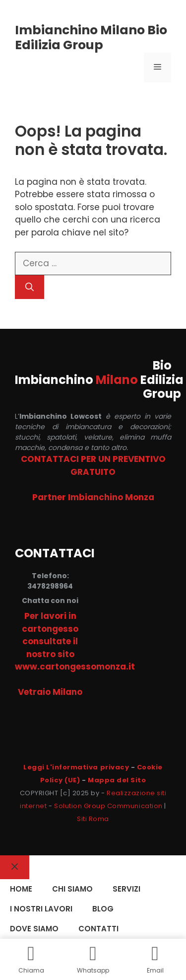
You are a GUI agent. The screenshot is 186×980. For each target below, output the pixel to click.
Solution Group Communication (108, 806)
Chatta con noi (50, 601)
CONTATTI (98, 929)
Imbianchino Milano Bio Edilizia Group (91, 38)
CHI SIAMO (72, 889)
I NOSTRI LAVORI (41, 909)
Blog (103, 909)
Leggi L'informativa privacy (76, 767)
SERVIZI (126, 889)
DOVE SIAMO (34, 929)
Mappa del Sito (117, 780)
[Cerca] (30, 287)
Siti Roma (93, 819)
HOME (21, 889)
